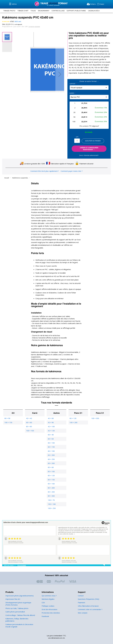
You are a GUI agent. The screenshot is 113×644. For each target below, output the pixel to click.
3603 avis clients (9, 560)
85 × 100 (51, 466)
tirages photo (9, 11)
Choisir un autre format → (89, 81)
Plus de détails (22, 560)
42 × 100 (51, 421)
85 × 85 (29, 421)
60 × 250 (51, 454)
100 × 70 (51, 495)
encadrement (45, 11)
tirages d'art (24, 11)
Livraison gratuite (33, 26)
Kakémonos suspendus (20, 177)
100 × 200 (73, 417)
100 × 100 (30, 425)
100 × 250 (52, 503)
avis (18, 22)
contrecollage (60, 11)
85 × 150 (51, 474)
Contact (81, 590)
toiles (34, 11)
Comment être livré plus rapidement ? (45, 170)
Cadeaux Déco (97, 11)
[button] (60, 74)
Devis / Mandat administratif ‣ (89, 155)
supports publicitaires (78, 11)
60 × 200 (51, 450)
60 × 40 (51, 429)
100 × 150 (8, 417)
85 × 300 (51, 490)
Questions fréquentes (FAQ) (88, 594)
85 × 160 (51, 478)
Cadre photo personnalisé (15, 606)
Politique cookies (48, 601)
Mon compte (82, 607)
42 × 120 (51, 425)
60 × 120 (73, 413)
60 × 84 (51, 433)
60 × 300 (51, 458)
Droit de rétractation (49, 604)
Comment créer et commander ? (90, 604)
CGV (43, 597)
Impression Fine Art (12, 594)
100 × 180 (52, 499)
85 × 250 (51, 486)
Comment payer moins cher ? (71, 170)
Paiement (81, 597)
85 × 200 (51, 482)
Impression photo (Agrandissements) (19, 590)
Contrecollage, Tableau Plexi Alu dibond (20, 610)
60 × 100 (51, 437)
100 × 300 (95, 413)
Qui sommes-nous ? (49, 590)
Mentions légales (48, 594)
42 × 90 (51, 417)
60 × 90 (7, 413)
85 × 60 (51, 462)
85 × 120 (51, 470)
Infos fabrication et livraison (88, 601)
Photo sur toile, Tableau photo (16, 603)
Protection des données (50, 607)
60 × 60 (29, 417)
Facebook (45, 611)
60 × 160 (51, 446)
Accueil (7, 177)
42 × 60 (51, 413)
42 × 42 (29, 413)
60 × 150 (51, 441)
